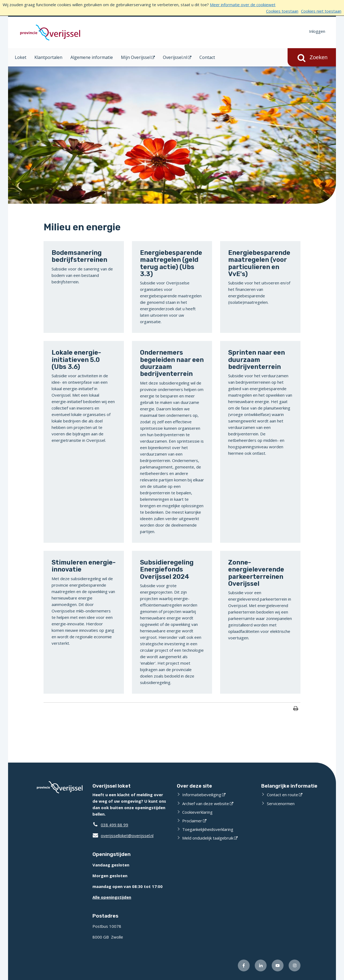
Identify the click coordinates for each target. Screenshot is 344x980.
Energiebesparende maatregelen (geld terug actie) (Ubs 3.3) (171, 263)
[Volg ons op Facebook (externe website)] (244, 965)
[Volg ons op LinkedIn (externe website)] (261, 965)
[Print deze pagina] (296, 709)
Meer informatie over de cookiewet (243, 5)
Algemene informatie (92, 57)
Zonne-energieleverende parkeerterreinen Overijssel (256, 573)
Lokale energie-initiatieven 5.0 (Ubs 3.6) (76, 360)
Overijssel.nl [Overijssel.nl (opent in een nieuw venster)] (175, 57)
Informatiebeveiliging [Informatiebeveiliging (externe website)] (202, 795)
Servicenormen (281, 803)
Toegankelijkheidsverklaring (208, 829)
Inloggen (317, 31)
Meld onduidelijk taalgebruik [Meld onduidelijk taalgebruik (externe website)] (208, 838)
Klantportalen (48, 57)
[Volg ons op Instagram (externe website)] (295, 965)
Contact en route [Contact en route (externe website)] (282, 795)
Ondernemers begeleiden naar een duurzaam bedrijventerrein (172, 363)
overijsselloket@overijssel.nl (123, 836)
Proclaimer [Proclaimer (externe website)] (192, 821)
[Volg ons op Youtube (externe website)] (278, 965)
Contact (207, 57)
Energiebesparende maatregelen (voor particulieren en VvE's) (259, 263)
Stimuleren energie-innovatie (84, 566)
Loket (21, 57)
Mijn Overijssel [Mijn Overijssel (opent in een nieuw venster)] (136, 57)
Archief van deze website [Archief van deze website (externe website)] (206, 803)
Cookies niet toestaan (321, 11)
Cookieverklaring (197, 812)
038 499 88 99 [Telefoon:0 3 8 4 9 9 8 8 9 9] (114, 825)
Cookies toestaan (282, 11)
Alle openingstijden (112, 897)
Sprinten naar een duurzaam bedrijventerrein (257, 360)
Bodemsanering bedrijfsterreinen (79, 256)
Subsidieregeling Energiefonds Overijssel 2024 (167, 570)
